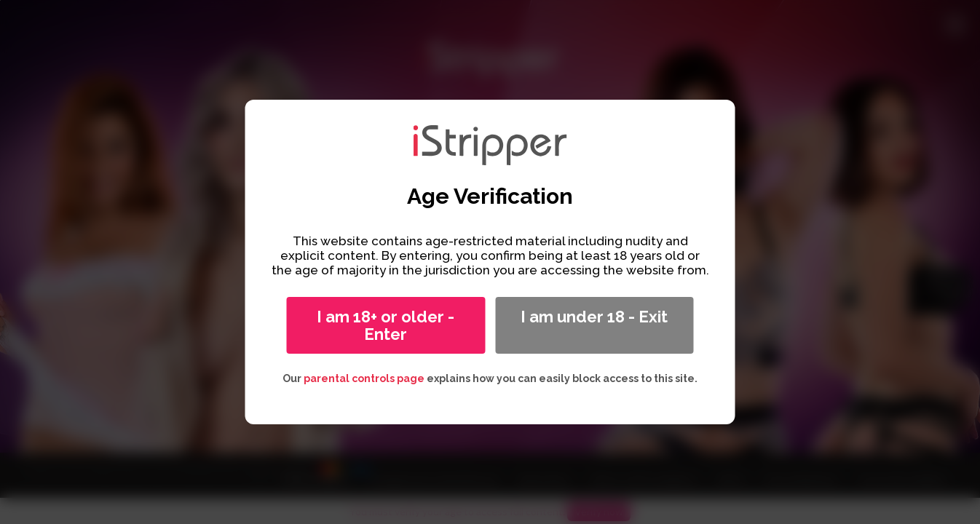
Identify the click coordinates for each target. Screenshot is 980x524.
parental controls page (364, 378)
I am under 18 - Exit (594, 317)
